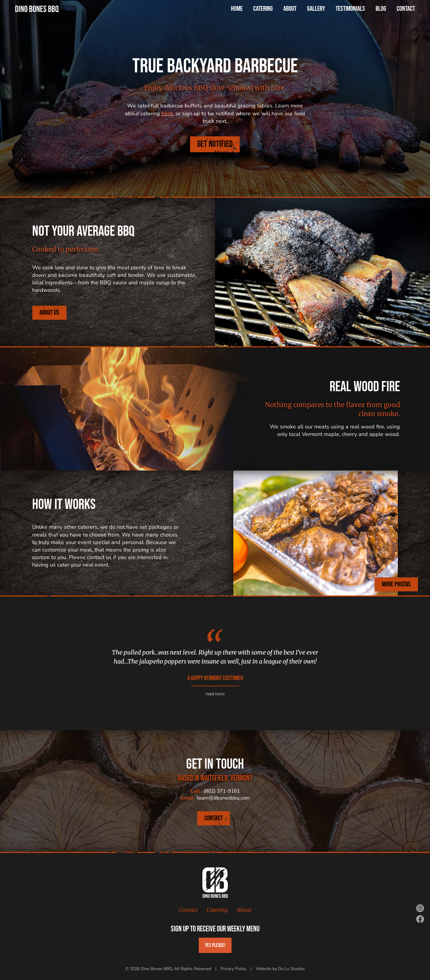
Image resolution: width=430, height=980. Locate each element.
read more (215, 694)
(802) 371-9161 (222, 791)
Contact (188, 910)
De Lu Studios (292, 969)
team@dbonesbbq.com (224, 798)
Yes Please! (215, 945)
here (167, 113)
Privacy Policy (233, 969)
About (244, 910)
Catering (217, 910)
